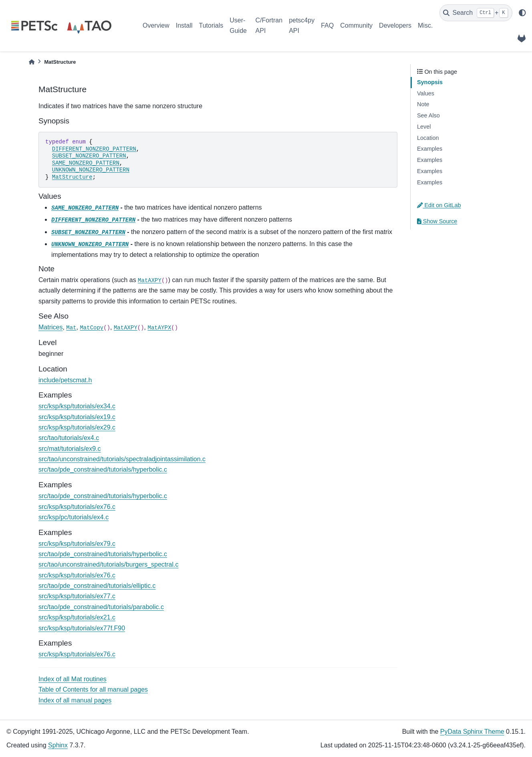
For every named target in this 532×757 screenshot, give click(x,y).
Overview (156, 25)
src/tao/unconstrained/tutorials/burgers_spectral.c (109, 564)
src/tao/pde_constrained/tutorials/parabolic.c (101, 607)
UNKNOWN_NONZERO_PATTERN (91, 170)
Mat (71, 328)
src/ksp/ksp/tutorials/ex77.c (77, 596)
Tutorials (211, 25)
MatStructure (72, 177)
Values (426, 93)
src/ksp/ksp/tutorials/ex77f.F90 (82, 628)
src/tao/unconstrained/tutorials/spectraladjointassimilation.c (122, 459)
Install (184, 25)
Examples (430, 149)
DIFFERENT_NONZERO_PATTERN (94, 149)
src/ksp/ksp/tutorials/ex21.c (77, 617)
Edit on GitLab (439, 205)
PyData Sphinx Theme (472, 732)
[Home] (32, 62)
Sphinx (58, 745)
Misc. (425, 25)
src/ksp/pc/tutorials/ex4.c (74, 517)
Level (424, 127)
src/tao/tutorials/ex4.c (69, 438)
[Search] (476, 13)
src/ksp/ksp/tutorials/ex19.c (77, 417)
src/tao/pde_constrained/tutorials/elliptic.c (97, 586)
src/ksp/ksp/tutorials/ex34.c (77, 406)
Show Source (437, 221)
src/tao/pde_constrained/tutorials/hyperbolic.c (103, 469)
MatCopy (92, 328)
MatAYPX (159, 328)
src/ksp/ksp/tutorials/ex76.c (77, 507)
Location (428, 138)
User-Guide (238, 25)
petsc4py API (302, 25)
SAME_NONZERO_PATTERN (86, 163)
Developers (395, 25)
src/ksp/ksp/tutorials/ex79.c (77, 544)
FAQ (327, 25)
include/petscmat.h (65, 380)
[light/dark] (522, 13)
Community (356, 25)
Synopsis (430, 82)
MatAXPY (150, 281)
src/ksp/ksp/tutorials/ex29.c (77, 427)
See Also (428, 115)
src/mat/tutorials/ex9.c (70, 449)
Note (423, 104)
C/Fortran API (269, 25)
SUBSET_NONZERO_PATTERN (89, 156)
